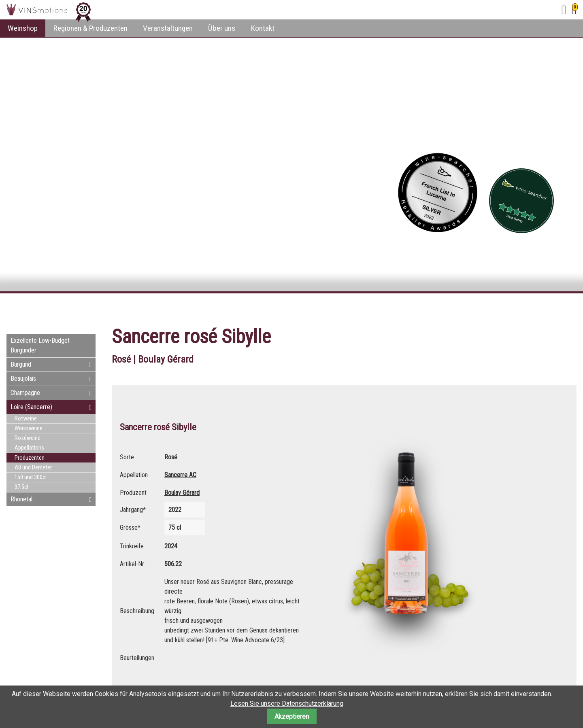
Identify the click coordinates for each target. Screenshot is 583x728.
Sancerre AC (180, 475)
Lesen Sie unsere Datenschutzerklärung (287, 704)
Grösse (133, 526)
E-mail (554, 308)
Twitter (538, 308)
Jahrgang (133, 509)
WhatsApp (570, 308)
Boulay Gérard (182, 493)
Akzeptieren (292, 716)
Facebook (521, 308)
